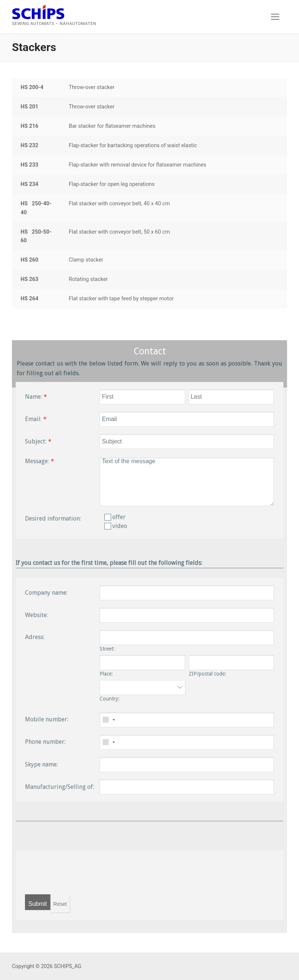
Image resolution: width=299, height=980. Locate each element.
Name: (33, 397)
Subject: (36, 441)
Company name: (46, 593)
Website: (36, 615)
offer (115, 517)
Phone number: (45, 742)
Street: (107, 649)
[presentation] (82, 872)
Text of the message (187, 482)
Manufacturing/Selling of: (59, 787)
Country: (110, 699)
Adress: (35, 637)
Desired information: (53, 519)
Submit (38, 904)
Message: (37, 461)
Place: (106, 674)
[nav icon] (275, 17)
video (116, 526)
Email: (33, 419)
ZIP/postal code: (207, 674)
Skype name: (41, 764)
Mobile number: (47, 719)
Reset (60, 904)
